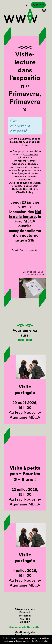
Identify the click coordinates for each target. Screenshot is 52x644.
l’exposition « (28, 156)
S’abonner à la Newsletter (25, 627)
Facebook (25, 612)
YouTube (25, 619)
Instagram (25, 616)
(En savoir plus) (42, 641)
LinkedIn (25, 622)
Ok (33, 641)
